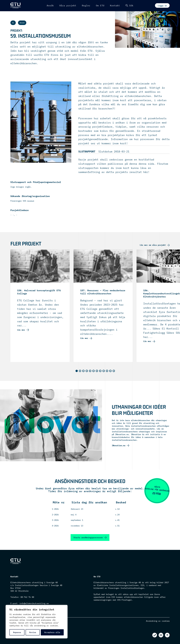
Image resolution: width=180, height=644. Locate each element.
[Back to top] (167, 635)
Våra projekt (68, 5)
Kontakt (115, 5)
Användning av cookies (158, 621)
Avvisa (33, 632)
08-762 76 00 (27, 597)
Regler (86, 5)
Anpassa (17, 632)
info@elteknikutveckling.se (34, 603)
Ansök (50, 5)
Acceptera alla (52, 632)
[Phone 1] (155, 635)
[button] (129, 5)
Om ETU (100, 5)
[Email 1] (161, 635)
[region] (37, 622)
